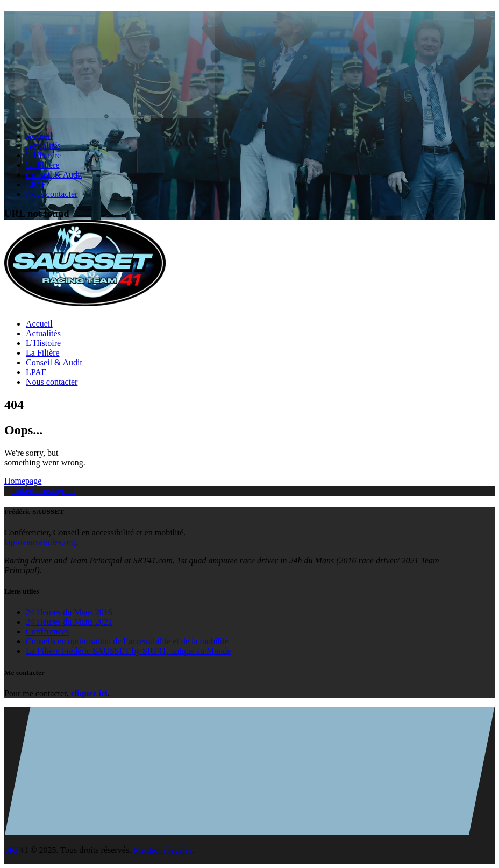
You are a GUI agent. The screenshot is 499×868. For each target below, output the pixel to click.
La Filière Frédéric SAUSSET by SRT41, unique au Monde (128, 651)
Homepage (23, 481)
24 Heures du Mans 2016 (69, 612)
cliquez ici (89, 693)
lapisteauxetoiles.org (40, 542)
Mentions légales (163, 850)
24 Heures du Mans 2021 (69, 622)
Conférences (47, 631)
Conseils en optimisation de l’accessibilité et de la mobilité (127, 641)
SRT (12, 850)
